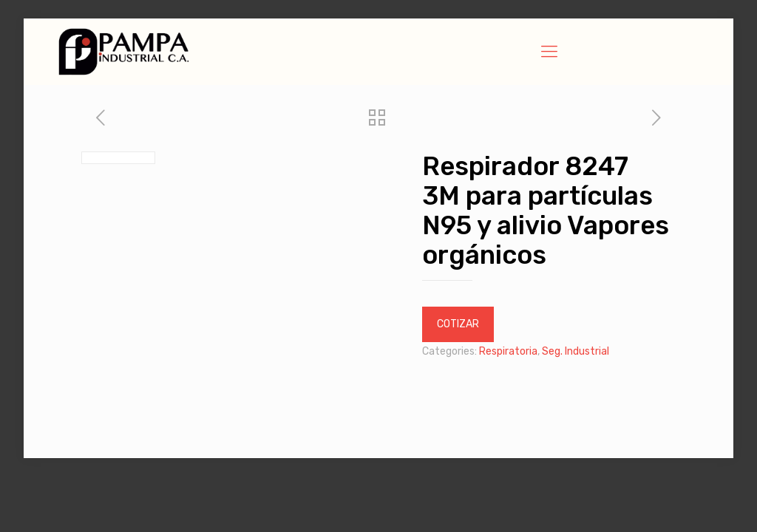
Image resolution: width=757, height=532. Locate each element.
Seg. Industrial (576, 351)
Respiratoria (508, 351)
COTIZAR (458, 324)
